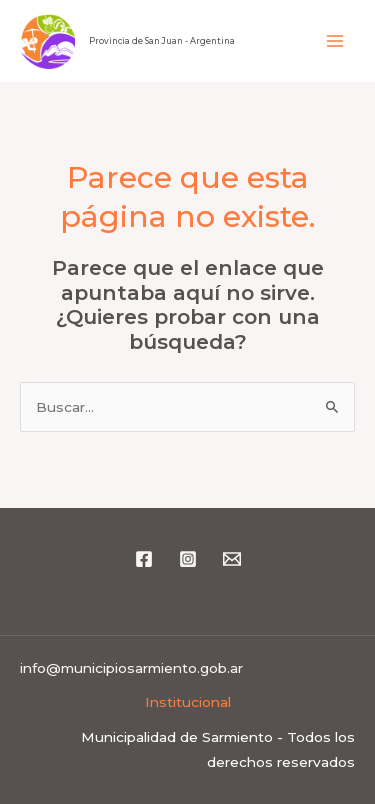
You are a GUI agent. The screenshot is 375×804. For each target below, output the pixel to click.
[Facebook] (144, 559)
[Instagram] (188, 559)
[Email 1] (232, 559)
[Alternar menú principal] (335, 41)
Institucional (188, 702)
